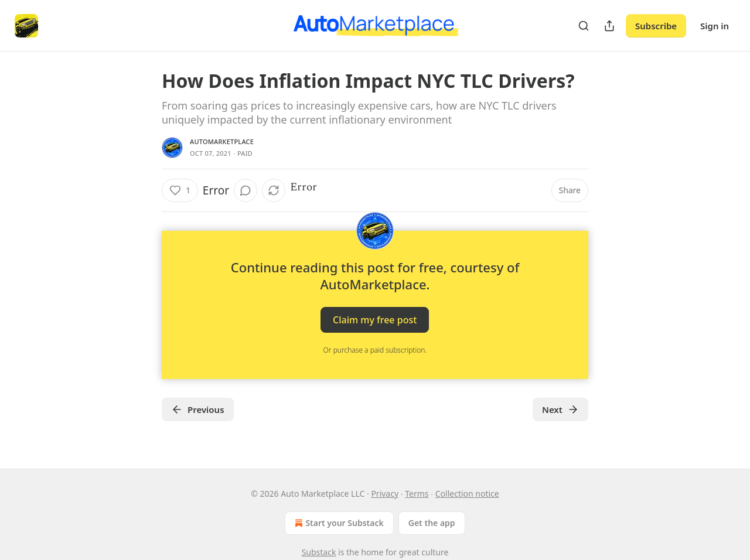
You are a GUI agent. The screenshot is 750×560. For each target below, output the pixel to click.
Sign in (715, 26)
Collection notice (467, 494)
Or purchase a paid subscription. (375, 350)
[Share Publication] (609, 26)
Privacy (385, 494)
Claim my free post (375, 320)
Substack (319, 552)
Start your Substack (338, 523)
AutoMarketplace (222, 141)
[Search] (584, 26)
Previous (198, 409)
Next (560, 409)
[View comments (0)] (246, 190)
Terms (417, 494)
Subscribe (656, 26)
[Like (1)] (180, 190)
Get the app (432, 523)
